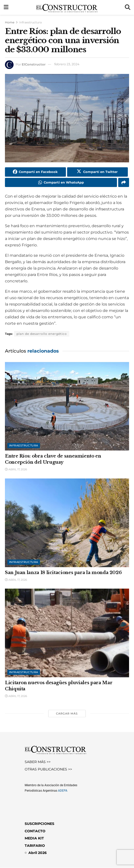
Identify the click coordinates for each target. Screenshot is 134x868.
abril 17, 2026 (16, 470)
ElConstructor (34, 64)
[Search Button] (128, 7)
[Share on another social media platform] (124, 183)
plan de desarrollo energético (42, 334)
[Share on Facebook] (35, 172)
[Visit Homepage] (67, 7)
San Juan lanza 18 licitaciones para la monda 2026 (63, 573)
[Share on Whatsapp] (61, 183)
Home (10, 22)
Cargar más (67, 714)
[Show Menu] (6, 7)
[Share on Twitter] (98, 172)
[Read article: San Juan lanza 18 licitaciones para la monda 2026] (67, 523)
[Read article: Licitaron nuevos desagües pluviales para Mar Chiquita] (67, 633)
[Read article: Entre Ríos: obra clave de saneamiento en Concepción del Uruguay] (67, 407)
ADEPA (63, 791)
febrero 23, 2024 (67, 64)
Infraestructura (30, 22)
